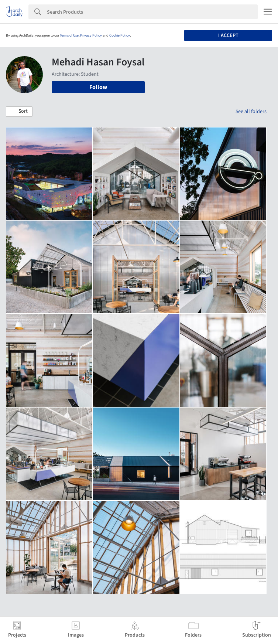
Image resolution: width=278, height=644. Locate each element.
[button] (19, 112)
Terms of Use (69, 35)
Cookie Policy (120, 35)
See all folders (251, 112)
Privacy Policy (91, 35)
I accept (228, 35)
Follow (98, 87)
